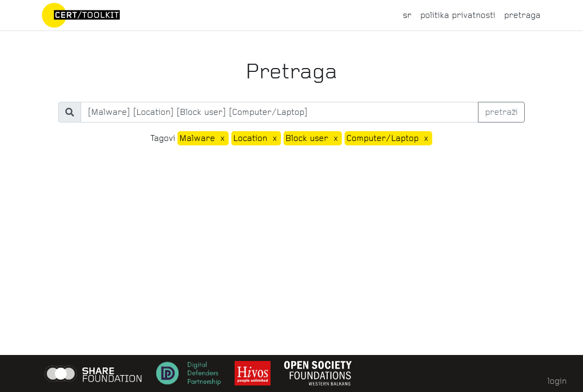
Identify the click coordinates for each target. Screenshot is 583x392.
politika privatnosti (458, 15)
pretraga (522, 15)
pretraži (501, 112)
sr (407, 15)
